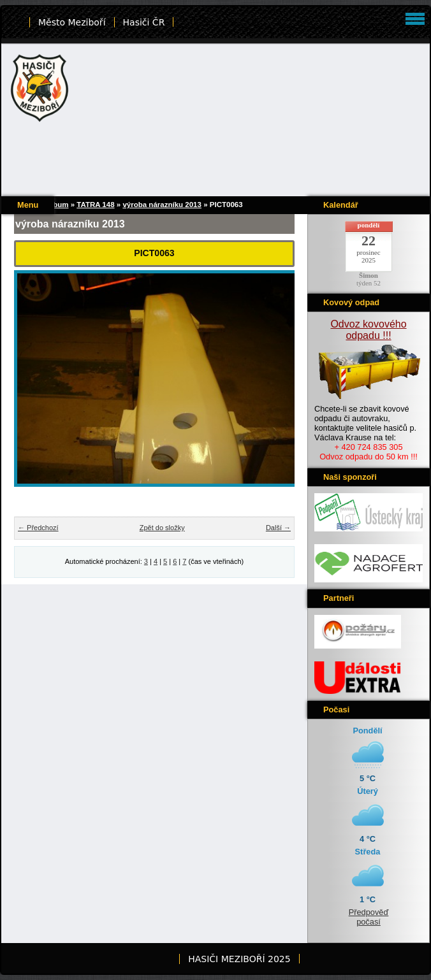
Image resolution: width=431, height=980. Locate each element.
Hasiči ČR (144, 22)
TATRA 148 (95, 205)
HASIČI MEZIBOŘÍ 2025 (239, 959)
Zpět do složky (162, 528)
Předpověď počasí (369, 917)
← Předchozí (38, 528)
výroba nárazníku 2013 (162, 205)
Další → (278, 528)
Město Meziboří (72, 22)
